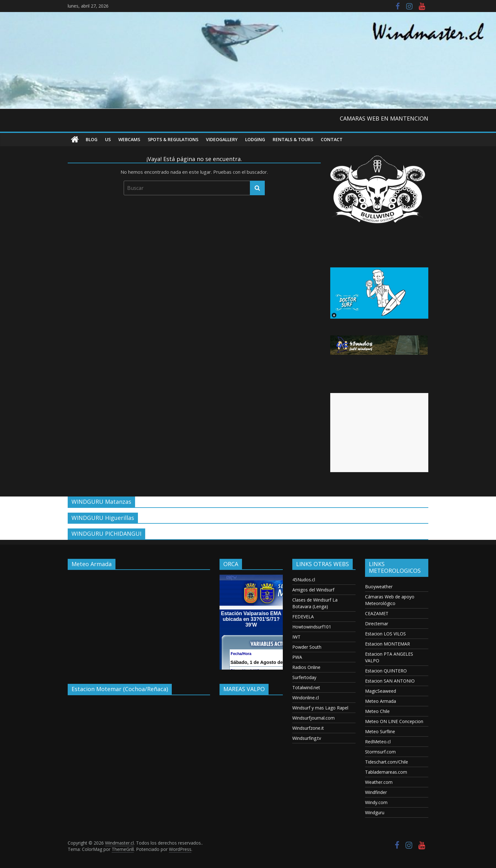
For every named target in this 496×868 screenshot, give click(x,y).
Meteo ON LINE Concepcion (394, 721)
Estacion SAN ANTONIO (390, 681)
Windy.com (376, 802)
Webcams (129, 139)
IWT (296, 637)
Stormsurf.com (380, 752)
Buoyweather (379, 587)
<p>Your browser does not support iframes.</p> (139, 622)
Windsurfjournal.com (313, 718)
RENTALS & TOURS (293, 139)
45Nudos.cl (304, 580)
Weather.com (379, 782)
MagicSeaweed (381, 691)
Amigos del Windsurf (313, 590)
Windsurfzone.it (308, 728)
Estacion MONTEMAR (387, 644)
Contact (332, 139)
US (108, 139)
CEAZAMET (377, 613)
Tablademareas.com (386, 772)
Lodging (255, 139)
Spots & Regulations (173, 139)
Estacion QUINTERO (386, 671)
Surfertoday (304, 677)
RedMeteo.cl (378, 742)
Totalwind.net (306, 687)
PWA (297, 657)
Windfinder (376, 792)
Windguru (375, 812)
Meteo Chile (377, 711)
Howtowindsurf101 (312, 627)
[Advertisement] (379, 433)
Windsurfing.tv (307, 738)
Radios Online (306, 667)
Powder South (307, 647)
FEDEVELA (303, 617)
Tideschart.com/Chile (387, 762)
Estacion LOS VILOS (385, 634)
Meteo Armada (381, 701)
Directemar (377, 624)
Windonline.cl (306, 698)
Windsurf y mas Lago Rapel (320, 708)
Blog (92, 139)
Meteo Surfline (380, 731)
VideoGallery (222, 139)
